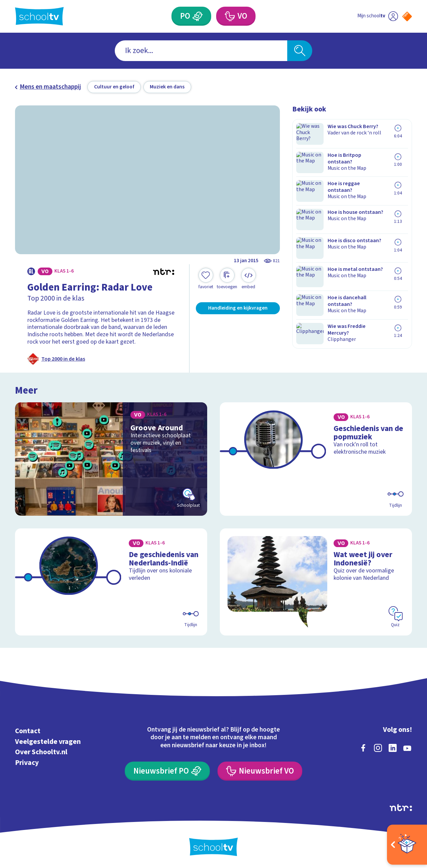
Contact (28, 730)
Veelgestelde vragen (48, 741)
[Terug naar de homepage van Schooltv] (39, 16)
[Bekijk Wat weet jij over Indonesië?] (316, 581)
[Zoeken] (300, 51)
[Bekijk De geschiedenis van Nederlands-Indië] (111, 581)
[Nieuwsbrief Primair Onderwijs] (167, 770)
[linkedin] (393, 747)
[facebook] (363, 747)
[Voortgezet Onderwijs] (229, 16)
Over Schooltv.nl (41, 751)
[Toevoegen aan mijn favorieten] (206, 279)
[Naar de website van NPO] (407, 17)
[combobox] (201, 51)
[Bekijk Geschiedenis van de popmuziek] (316, 458)
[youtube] (407, 747)
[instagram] (378, 747)
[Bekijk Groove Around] (111, 458)
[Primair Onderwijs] (198, 16)
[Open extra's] (407, 845)
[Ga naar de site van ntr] (401, 807)
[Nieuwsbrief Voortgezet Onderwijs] (260, 770)
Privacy (27, 762)
